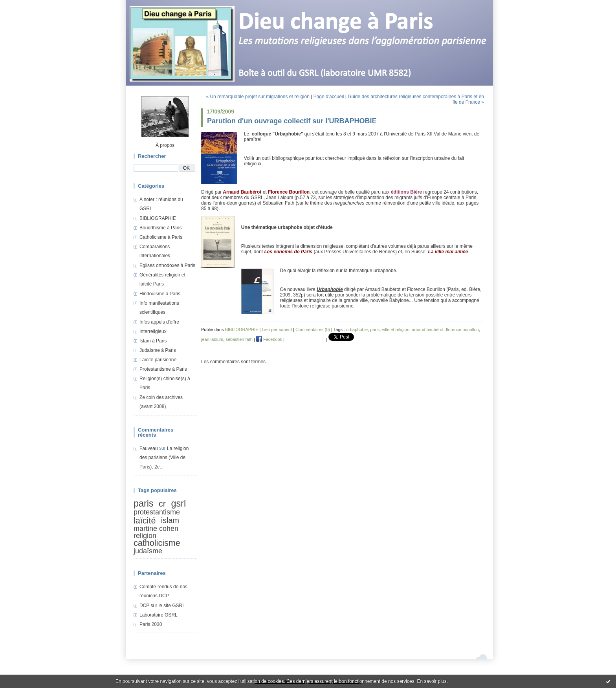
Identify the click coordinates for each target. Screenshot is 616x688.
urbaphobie (357, 329)
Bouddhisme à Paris (160, 228)
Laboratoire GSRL (159, 615)
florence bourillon (462, 329)
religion (145, 536)
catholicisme (157, 543)
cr (162, 504)
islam (170, 520)
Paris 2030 (151, 624)
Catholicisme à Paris (161, 237)
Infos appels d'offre (159, 322)
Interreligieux (153, 331)
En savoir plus (432, 681)
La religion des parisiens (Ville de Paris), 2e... (164, 458)
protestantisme (157, 512)
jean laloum (212, 339)
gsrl (178, 503)
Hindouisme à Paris (160, 294)
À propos (165, 145)
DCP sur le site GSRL (162, 606)
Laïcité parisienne (158, 360)
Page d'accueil (329, 97)
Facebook (269, 339)
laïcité (145, 521)
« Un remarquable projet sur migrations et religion (258, 97)
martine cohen (156, 529)
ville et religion (396, 329)
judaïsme (148, 551)
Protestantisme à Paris (163, 369)
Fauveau (149, 448)
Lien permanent (277, 329)
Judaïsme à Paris (158, 350)
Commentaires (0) (313, 329)
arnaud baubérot (428, 329)
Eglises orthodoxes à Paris (167, 265)
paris (144, 503)
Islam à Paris (153, 341)
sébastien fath (239, 339)
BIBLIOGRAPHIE (158, 218)
